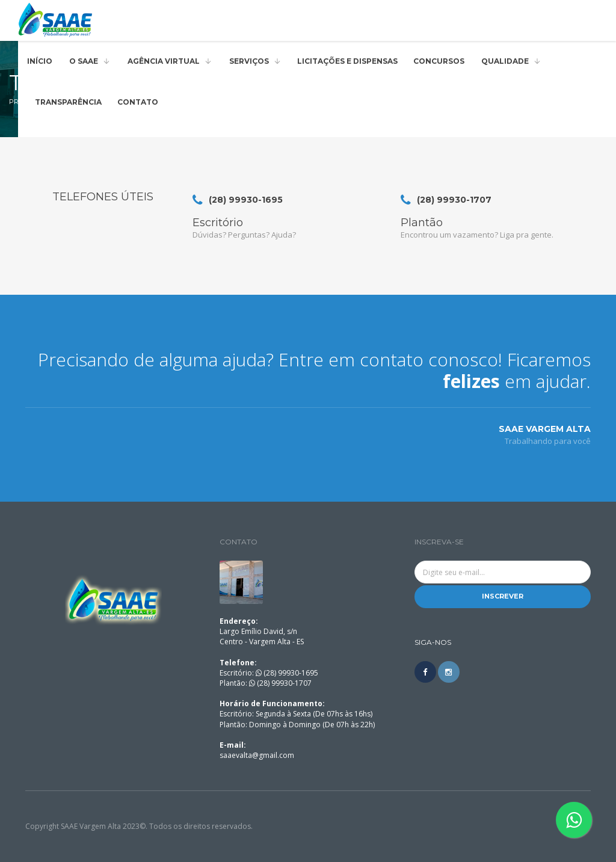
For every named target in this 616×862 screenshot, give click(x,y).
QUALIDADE (505, 61)
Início (40, 61)
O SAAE (84, 61)
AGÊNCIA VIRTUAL (164, 61)
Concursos (439, 61)
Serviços (249, 61)
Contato (138, 102)
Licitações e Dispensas (347, 61)
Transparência (68, 102)
